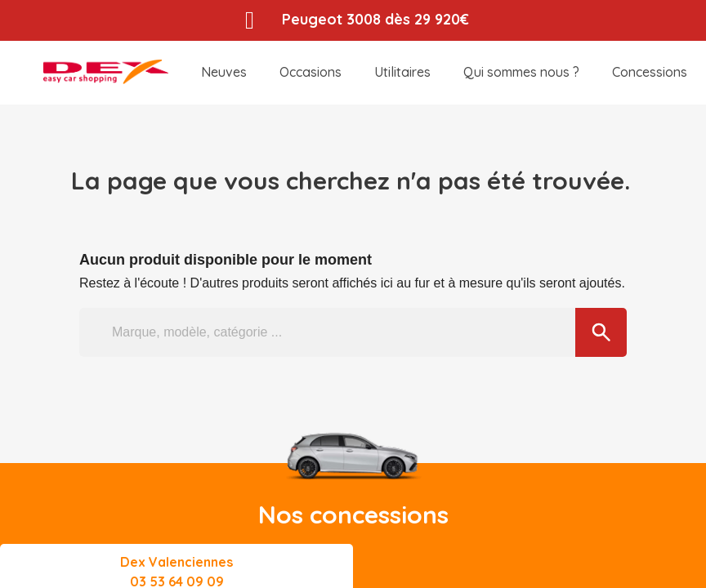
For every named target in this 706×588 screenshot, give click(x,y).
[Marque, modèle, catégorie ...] (353, 332)
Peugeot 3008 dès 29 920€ (376, 19)
